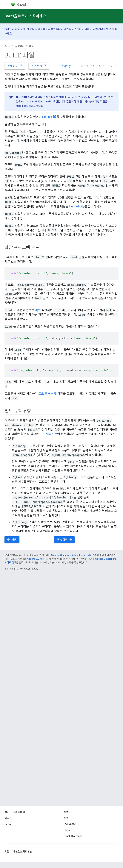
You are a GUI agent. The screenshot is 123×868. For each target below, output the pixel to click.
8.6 (87, 66)
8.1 (117, 66)
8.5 (93, 66)
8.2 (111, 66)
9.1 (75, 66)
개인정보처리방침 (23, 852)
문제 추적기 (70, 824)
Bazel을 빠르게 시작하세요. (26, 16)
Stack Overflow (73, 836)
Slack (67, 830)
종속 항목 (65, 539)
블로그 (8, 818)
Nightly (66, 66)
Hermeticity (77, 206)
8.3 (105, 66)
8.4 (99, 66)
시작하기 (20, 46)
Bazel (7, 46)
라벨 (38, 310)
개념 (31, 46)
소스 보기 (39, 66)
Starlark (47, 117)
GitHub (8, 824)
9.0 (81, 66)
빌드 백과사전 (48, 434)
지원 (66, 818)
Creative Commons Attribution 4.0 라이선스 (74, 555)
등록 (115, 29)
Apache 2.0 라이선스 (38, 559)
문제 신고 (15, 66)
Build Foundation (14, 29)
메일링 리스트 (72, 29)
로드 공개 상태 (47, 394)
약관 (7, 852)
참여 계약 (98, 29)
